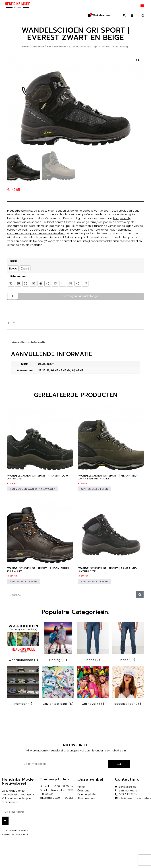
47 (82, 370)
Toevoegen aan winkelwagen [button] (33, 489)
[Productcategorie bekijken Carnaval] (93, 686)
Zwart (50, 364)
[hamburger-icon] (142, 6)
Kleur (14, 261)
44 (69, 370)
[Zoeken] (140, 595)
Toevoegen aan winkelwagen (81, 296)
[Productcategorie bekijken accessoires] (128, 686)
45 (73, 370)
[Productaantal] (13, 296)
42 (60, 370)
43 (65, 370)
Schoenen (38, 47)
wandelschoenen (57, 47)
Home (25, 47)
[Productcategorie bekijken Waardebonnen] (23, 643)
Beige (42, 364)
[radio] (13, 268)
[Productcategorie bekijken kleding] (58, 643)
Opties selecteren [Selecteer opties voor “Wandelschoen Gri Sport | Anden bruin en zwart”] (24, 582)
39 (48, 370)
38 (44, 370)
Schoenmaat (18, 276)
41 (56, 370)
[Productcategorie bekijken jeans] (93, 643)
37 (40, 370)
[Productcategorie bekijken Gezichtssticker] (58, 686)
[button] (124, 16)
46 (77, 370)
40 (52, 370)
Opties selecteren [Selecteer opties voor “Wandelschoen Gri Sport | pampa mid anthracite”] (95, 582)
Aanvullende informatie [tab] (29, 342)
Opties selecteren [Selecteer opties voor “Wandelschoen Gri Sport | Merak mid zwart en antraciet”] (95, 489)
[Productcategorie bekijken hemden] (23, 686)
